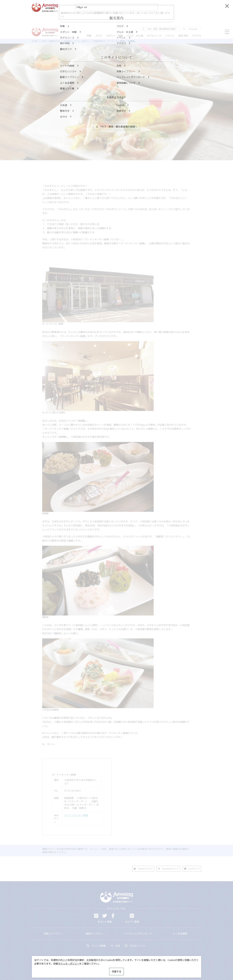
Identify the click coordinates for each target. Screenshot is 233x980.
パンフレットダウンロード (138, 934)
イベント (170, 36)
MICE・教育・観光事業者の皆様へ (96, 969)
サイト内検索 (96, 946)
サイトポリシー (128, 969)
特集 (89, 36)
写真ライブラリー (53, 934)
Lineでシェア (192, 869)
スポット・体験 (114, 36)
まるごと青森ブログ (51, 41)
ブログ (99, 36)
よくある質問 (180, 934)
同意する (116, 972)
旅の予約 (183, 36)
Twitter (105, 916)
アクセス (196, 36)
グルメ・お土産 (135, 36)
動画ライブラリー (95, 934)
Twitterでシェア (143, 869)
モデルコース (154, 36)
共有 (115, 946)
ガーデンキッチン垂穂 (76, 815)
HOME (35, 41)
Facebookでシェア (168, 869)
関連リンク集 (148, 969)
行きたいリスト (136, 946)
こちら (151, 13)
